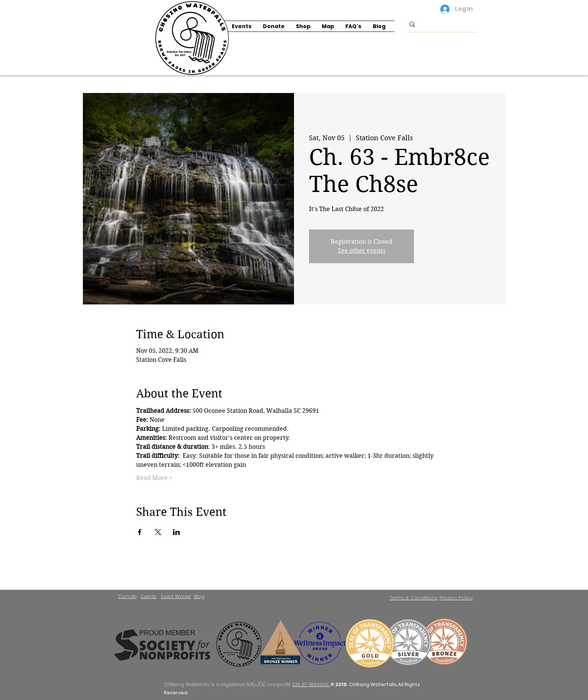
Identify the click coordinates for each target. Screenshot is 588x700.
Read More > (154, 478)
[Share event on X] (158, 532)
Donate (127, 596)
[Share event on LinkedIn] (176, 532)
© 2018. (340, 684)
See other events (362, 251)
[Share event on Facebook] (140, 532)
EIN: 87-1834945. (311, 684)
